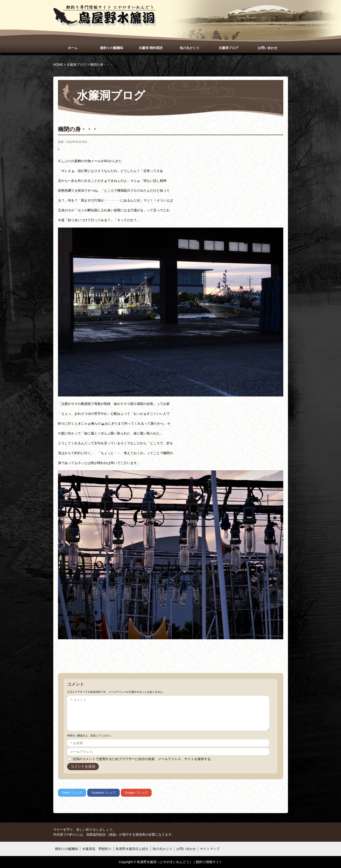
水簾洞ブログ (229, 48)
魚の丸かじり (190, 48)
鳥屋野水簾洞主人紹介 (132, 849)
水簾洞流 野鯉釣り (97, 849)
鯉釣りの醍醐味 (112, 48)
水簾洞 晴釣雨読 (151, 48)
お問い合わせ (268, 48)
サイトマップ (210, 849)
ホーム (73, 48)
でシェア (72, 793)
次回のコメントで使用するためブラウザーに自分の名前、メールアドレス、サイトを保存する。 (143, 759)
